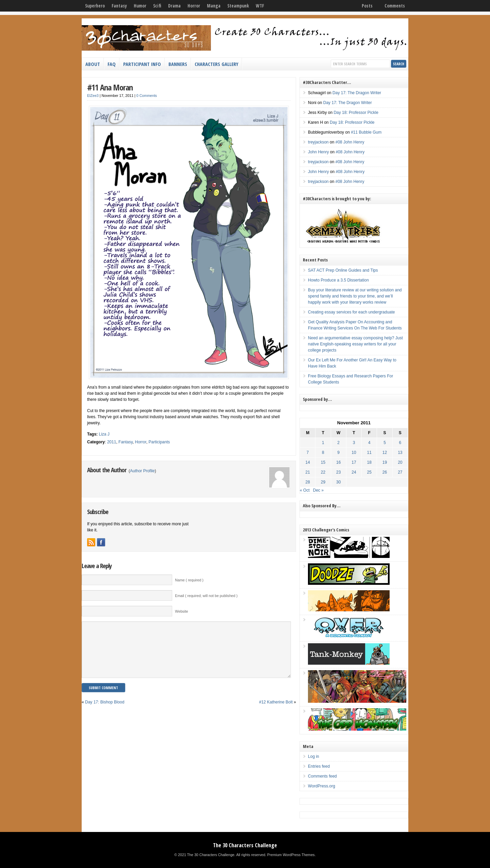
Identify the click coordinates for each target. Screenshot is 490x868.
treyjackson (318, 142)
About (93, 64)
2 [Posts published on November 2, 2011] (338, 443)
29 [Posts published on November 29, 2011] (323, 482)
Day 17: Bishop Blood (105, 712)
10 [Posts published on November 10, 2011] (354, 453)
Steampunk (238, 6)
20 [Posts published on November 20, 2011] (400, 462)
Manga (214, 6)
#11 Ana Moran (110, 87)
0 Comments (147, 96)
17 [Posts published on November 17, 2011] (354, 462)
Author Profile (142, 471)
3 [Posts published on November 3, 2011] (354, 443)
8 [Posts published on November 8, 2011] (323, 453)
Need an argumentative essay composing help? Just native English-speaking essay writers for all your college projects (355, 344)
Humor (140, 6)
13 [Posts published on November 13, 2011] (400, 453)
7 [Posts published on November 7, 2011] (308, 453)
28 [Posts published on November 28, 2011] (308, 482)
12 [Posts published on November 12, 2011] (385, 453)
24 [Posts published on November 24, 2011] (354, 472)
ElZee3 (93, 96)
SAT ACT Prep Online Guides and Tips (343, 270)
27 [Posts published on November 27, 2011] (400, 472)
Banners (178, 64)
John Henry (318, 152)
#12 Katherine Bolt (276, 712)
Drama (174, 6)
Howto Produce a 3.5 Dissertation (338, 280)
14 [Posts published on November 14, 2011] (308, 462)
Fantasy (119, 6)
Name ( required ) (189, 580)
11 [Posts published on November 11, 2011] (369, 453)
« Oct (305, 490)
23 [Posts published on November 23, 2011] (338, 472)
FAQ (112, 64)
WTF (260, 6)
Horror (194, 6)
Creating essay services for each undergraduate (351, 312)
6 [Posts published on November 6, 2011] (400, 443)
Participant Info (142, 64)
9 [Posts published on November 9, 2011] (338, 453)
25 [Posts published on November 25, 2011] (369, 472)
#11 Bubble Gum (366, 132)
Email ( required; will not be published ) (206, 596)
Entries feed (319, 766)
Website (181, 611)
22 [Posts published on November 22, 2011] (323, 472)
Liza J (104, 434)
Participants (159, 442)
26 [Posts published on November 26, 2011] (385, 472)
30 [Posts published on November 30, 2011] (338, 482)
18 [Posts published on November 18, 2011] (369, 462)
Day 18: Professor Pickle (356, 113)
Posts (367, 6)
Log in (314, 756)
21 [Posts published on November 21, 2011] (308, 472)
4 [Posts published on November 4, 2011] (369, 443)
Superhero (95, 6)
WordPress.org (322, 786)
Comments (395, 6)
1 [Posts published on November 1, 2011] (323, 443)
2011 (112, 442)
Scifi (157, 6)
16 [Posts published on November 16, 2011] (338, 462)
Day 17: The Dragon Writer (357, 93)
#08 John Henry (350, 142)
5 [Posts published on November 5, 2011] (385, 443)
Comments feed (322, 776)
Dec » (318, 490)
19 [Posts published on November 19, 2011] (385, 462)
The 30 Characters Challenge (245, 845)
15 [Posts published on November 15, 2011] (323, 462)
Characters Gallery (216, 64)
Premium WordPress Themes (291, 855)
